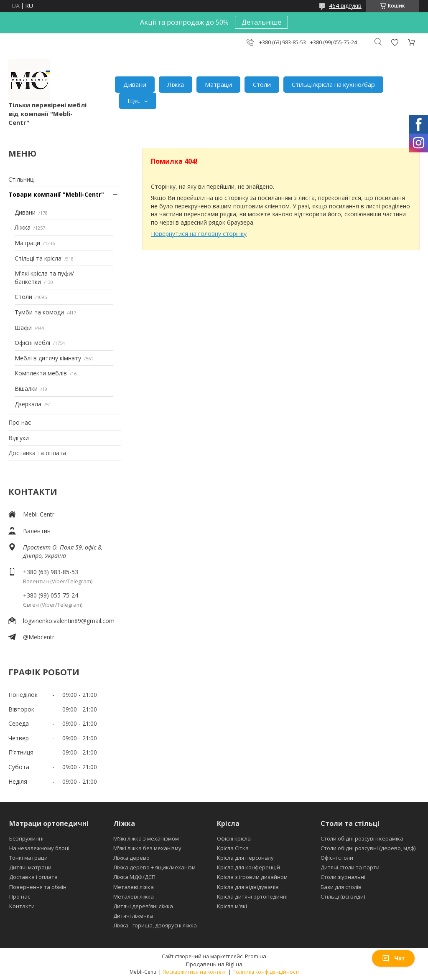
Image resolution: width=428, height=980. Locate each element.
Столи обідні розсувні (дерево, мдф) (368, 848)
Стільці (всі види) (343, 896)
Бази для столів (341, 887)
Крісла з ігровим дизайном (252, 877)
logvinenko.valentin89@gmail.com (69, 621)
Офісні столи (337, 858)
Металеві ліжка (134, 887)
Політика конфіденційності (266, 972)
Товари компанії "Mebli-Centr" (56, 194)
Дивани (135, 84)
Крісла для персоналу (245, 858)
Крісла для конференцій (248, 867)
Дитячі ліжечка (133, 916)
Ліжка (176, 84)
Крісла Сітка (233, 848)
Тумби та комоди (39, 312)
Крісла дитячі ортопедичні (252, 896)
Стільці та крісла (38, 258)
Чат (393, 958)
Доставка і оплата (33, 877)
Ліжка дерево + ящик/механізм (154, 867)
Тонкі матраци (28, 858)
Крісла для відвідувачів (248, 887)
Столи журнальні (343, 877)
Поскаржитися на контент (195, 972)
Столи (262, 84)
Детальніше (261, 22)
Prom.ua (256, 956)
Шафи (23, 328)
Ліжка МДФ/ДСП (134, 877)
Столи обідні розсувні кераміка (362, 838)
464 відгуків (345, 6)
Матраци (218, 84)
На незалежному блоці (39, 848)
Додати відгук (395, 42)
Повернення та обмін (38, 887)
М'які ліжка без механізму (147, 848)
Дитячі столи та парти (350, 867)
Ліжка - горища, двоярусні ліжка (155, 925)
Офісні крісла (234, 838)
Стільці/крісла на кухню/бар (333, 84)
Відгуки (19, 438)
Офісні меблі (32, 343)
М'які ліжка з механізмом (146, 838)
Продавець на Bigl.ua (214, 964)
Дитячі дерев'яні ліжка (143, 906)
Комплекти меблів (41, 373)
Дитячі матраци (30, 867)
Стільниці (22, 179)
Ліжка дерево (131, 858)
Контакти (22, 906)
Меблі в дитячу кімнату (48, 358)
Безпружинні (26, 838)
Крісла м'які (232, 906)
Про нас (20, 422)
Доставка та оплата (37, 453)
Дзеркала (28, 404)
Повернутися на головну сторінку (199, 234)
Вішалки (26, 389)
